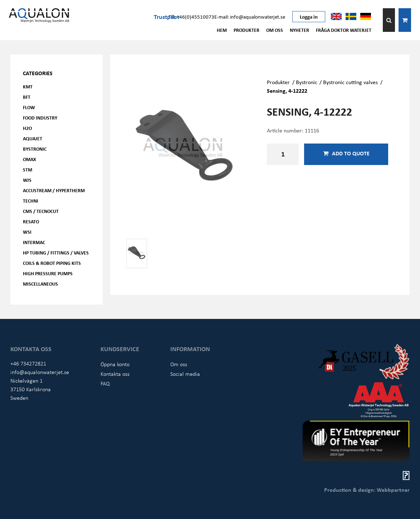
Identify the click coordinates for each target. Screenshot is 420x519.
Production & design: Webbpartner (367, 490)
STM (28, 169)
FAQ (105, 383)
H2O (27, 128)
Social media (185, 374)
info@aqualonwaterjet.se (40, 372)
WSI (27, 232)
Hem (222, 30)
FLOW (29, 107)
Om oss (275, 30)
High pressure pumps (48, 273)
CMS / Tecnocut (41, 211)
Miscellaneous (40, 284)
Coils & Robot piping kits (52, 263)
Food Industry (40, 118)
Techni (31, 201)
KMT (28, 86)
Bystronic (35, 149)
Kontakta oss (115, 374)
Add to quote (346, 153)
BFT (27, 97)
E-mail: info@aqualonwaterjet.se (250, 16)
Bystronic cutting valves (350, 82)
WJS (27, 180)
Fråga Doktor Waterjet (344, 30)
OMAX (30, 159)
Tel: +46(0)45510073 (191, 16)
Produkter (246, 30)
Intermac (34, 242)
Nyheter (299, 30)
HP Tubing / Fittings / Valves (56, 253)
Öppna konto (115, 364)
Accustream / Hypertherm (54, 190)
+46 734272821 (28, 363)
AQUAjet (33, 138)
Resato (31, 221)
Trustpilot (167, 16)
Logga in (309, 16)
